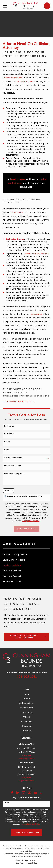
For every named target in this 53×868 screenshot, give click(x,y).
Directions (26, 730)
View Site (26, 755)
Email (7, 450)
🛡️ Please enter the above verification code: (23, 496)
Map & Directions (26, 758)
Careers (26, 699)
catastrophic (36, 314)
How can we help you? (14, 474)
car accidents (17, 212)
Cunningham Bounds (13, 78)
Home (26, 694)
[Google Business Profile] (29, 793)
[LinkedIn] (18, 793)
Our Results (26, 712)
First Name (9, 426)
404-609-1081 (26, 677)
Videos (27, 717)
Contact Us (26, 721)
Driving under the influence (36, 253)
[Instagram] (24, 793)
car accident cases (25, 81)
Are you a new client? (14, 458)
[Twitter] (41, 793)
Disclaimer (26, 726)
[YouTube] (35, 793)
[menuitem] (26, 555)
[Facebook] (12, 793)
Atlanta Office (27, 708)
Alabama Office (26, 703)
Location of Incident (13, 466)
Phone (7, 442)
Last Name (9, 434)
